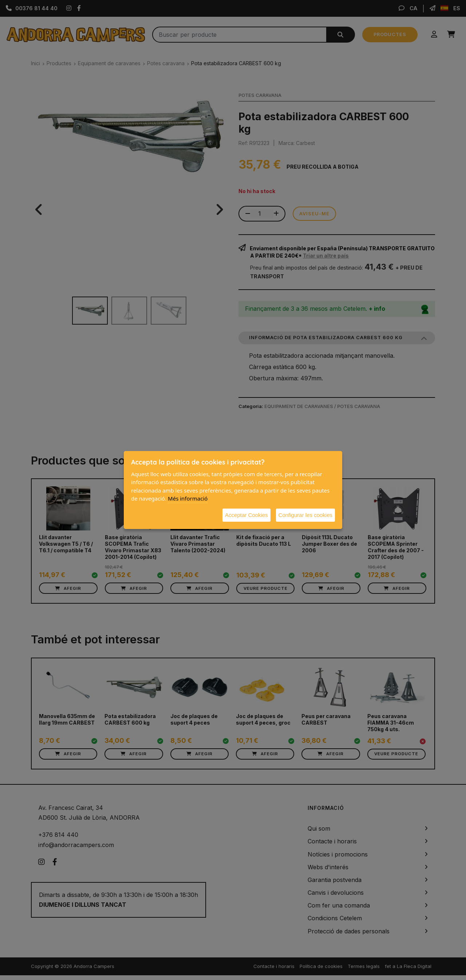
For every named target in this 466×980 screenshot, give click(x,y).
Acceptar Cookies (246, 515)
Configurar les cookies (305, 515)
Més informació (188, 498)
